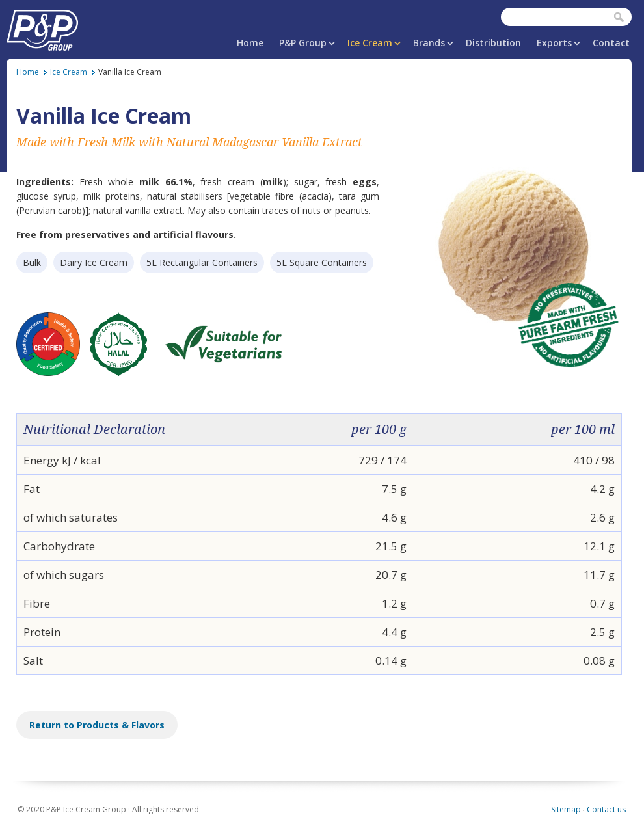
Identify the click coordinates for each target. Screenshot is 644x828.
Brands (429, 43)
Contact (611, 43)
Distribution (493, 43)
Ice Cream (370, 43)
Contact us (606, 809)
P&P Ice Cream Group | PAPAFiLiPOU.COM (42, 28)
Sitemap (566, 809)
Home (250, 43)
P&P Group (303, 43)
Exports (554, 43)
